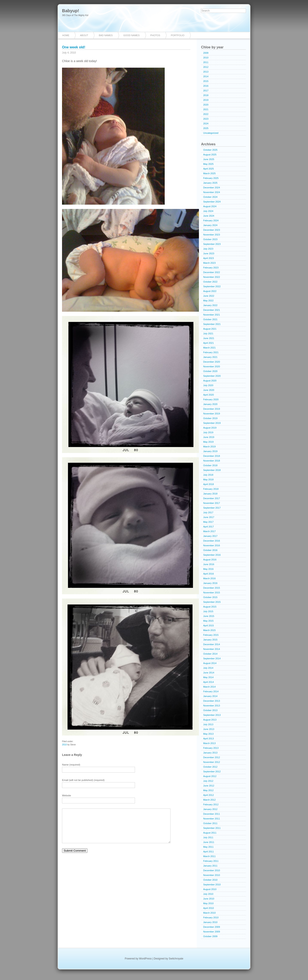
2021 (206, 109)
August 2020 (210, 381)
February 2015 (211, 635)
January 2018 (210, 494)
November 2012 (212, 762)
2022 (206, 114)
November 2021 (212, 315)
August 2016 (210, 560)
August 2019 (210, 428)
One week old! (74, 47)
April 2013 (209, 739)
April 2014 (209, 682)
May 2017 (208, 522)
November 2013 (212, 706)
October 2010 (210, 880)
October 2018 (210, 465)
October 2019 (210, 418)
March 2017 (209, 531)
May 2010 (208, 903)
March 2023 (209, 263)
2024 (206, 124)
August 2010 (210, 889)
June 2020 (209, 390)
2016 (206, 86)
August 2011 (210, 833)
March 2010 (209, 913)
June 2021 (209, 338)
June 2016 (209, 564)
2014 (206, 76)
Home (66, 35)
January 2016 (210, 583)
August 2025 (210, 155)
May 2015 (208, 621)
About (84, 35)
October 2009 (210, 936)
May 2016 (208, 569)
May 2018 (208, 480)
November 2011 (212, 819)
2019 (206, 100)
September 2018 (212, 470)
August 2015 (210, 607)
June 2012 (209, 786)
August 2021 (210, 329)
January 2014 (210, 696)
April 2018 (209, 484)
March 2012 (209, 800)
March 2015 (209, 630)
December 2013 (212, 701)
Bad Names (106, 35)
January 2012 (210, 809)
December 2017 (212, 498)
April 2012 (209, 795)
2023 (206, 119)
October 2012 (210, 767)
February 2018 (211, 489)
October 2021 (210, 319)
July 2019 (208, 432)
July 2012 (208, 781)
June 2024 (209, 216)
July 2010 (208, 894)
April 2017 (209, 527)
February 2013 (211, 748)
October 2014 (210, 654)
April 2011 (209, 852)
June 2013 (209, 729)
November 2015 (212, 593)
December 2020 (212, 362)
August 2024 (210, 206)
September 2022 (212, 286)
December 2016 (212, 541)
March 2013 (209, 743)
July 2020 (208, 385)
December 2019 (212, 409)
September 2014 (212, 658)
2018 (206, 95)
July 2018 (208, 475)
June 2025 (209, 159)
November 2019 (212, 414)
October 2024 (210, 197)
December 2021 (212, 310)
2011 (206, 62)
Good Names (132, 35)
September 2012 (212, 771)
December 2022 (212, 272)
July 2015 (208, 611)
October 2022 (210, 282)
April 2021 (209, 343)
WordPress (145, 959)
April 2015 (209, 626)
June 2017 (209, 517)
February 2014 (211, 691)
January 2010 (210, 922)
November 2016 (212, 545)
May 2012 (208, 790)
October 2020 (210, 371)
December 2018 (212, 456)
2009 (206, 53)
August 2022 (210, 291)
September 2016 (212, 555)
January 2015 (210, 640)
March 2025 (209, 173)
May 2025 (208, 164)
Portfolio (178, 35)
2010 (64, 745)
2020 (206, 105)
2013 (206, 72)
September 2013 (212, 715)
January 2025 (210, 183)
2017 (206, 91)
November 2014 (212, 649)
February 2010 (211, 917)
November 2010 (212, 875)
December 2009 (212, 927)
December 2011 (212, 814)
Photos (155, 35)
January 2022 (210, 305)
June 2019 (209, 437)
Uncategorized (211, 133)
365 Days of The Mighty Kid (75, 15)
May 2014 (208, 677)
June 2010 (209, 899)
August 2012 (210, 776)
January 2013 (210, 753)
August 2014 (210, 663)
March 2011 (209, 856)
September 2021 (212, 324)
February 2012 (211, 804)
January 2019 (210, 451)
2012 (206, 67)
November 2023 (212, 235)
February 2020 (211, 399)
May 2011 (208, 847)
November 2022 (212, 277)
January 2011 (210, 866)
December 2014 (212, 644)
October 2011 (210, 823)
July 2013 (208, 724)
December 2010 (212, 870)
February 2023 (211, 268)
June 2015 (209, 616)
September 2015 (212, 602)
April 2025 (209, 169)
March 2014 (209, 687)
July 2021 (208, 334)
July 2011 (208, 837)
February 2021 (211, 352)
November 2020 (212, 366)
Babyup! (71, 11)
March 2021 (209, 348)
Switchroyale (176, 959)
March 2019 (209, 447)
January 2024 (210, 225)
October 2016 (210, 550)
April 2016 (209, 574)
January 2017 (210, 536)
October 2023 (210, 239)
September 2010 (212, 885)
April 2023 (209, 258)
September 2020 (212, 376)
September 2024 (212, 202)
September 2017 (212, 508)
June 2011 (209, 842)
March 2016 (209, 578)
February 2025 (211, 178)
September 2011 (212, 828)
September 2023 (212, 244)
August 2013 (210, 720)
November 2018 (212, 461)
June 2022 (209, 296)
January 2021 (210, 357)
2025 (206, 128)
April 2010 (209, 908)
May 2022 (208, 301)
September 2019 (212, 423)
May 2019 (208, 442)
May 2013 (208, 734)
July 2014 (208, 668)
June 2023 (209, 253)
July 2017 (208, 512)
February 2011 (211, 861)
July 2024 (208, 211)
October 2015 (210, 597)
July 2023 (208, 249)
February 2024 (211, 220)
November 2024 (212, 192)
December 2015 (212, 588)
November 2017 (212, 503)
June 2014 (209, 673)
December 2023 (212, 230)
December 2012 (212, 757)
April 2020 (209, 395)
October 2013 (210, 710)
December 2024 (212, 188)
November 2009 (212, 932)
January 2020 (210, 404)
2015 (206, 81)
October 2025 (210, 150)
